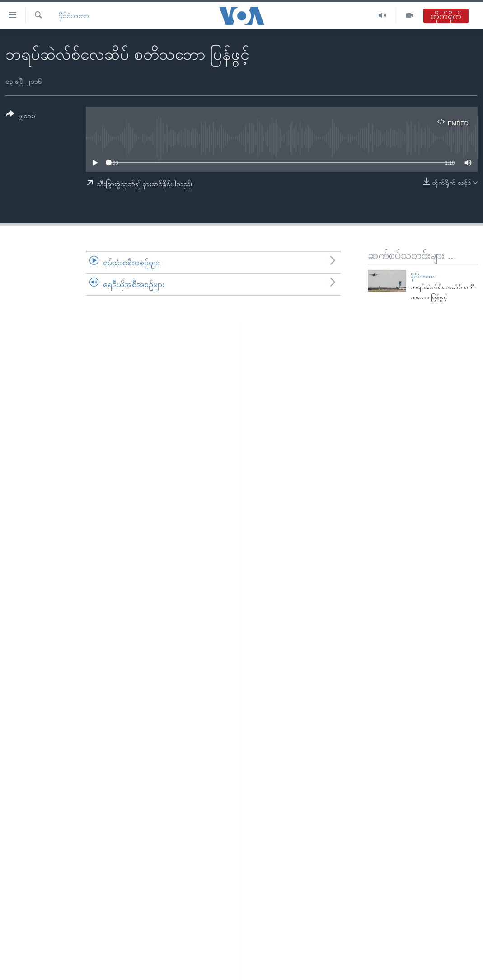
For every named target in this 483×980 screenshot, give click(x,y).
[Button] (21, 116)
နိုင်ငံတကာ (74, 16)
